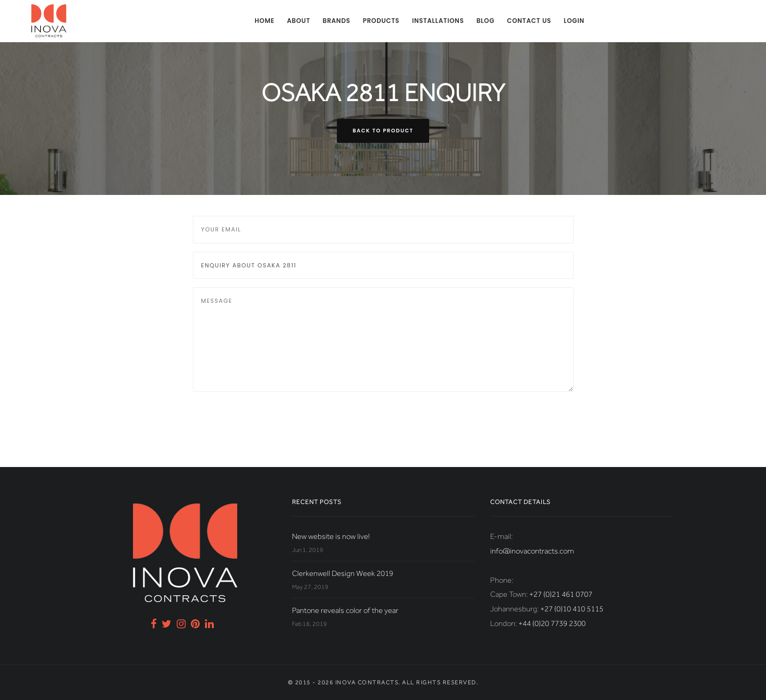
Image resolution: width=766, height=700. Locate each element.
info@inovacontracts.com (532, 551)
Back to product (383, 131)
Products (381, 21)
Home (264, 21)
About (299, 21)
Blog (486, 21)
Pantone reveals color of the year (345, 610)
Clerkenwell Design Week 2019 (343, 573)
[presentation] (272, 421)
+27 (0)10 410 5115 (572, 609)
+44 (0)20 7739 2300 (552, 623)
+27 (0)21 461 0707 (561, 594)
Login (574, 21)
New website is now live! (331, 536)
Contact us (529, 21)
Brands (337, 21)
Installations (438, 21)
